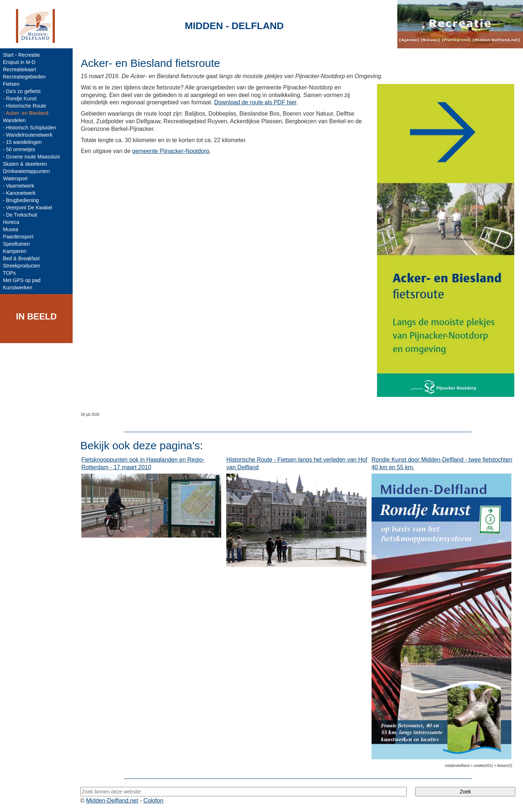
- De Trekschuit (20, 215)
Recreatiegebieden (24, 77)
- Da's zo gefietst (22, 91)
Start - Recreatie (21, 55)
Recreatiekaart (19, 69)
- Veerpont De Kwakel (27, 208)
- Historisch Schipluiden (29, 128)
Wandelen (14, 120)
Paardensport (18, 237)
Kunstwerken (18, 288)
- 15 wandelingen (22, 142)
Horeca (11, 222)
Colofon (153, 801)
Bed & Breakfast (21, 258)
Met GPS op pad (22, 280)
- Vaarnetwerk (19, 186)
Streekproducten (22, 266)
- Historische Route (25, 106)
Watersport (15, 178)
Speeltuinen (16, 244)
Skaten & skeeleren (25, 164)
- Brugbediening (21, 200)
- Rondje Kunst (20, 99)
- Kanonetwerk (19, 193)
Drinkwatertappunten (26, 171)
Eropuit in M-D (19, 62)
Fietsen (11, 84)
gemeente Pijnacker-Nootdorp (171, 151)
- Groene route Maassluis (31, 157)
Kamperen (15, 251)
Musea (11, 229)
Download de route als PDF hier (255, 102)
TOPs (9, 273)
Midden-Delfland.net (112, 801)
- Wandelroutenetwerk (28, 135)
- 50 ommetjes (19, 149)
